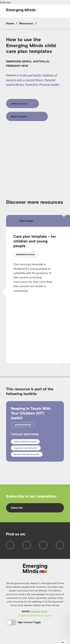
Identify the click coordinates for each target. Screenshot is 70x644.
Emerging (21, 10)
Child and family (30, 75)
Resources (26, 23)
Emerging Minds (39, 617)
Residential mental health (27, 454)
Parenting (32, 84)
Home (10, 23)
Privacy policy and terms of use (35, 620)
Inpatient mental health (26, 448)
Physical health (49, 84)
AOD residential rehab (25, 442)
